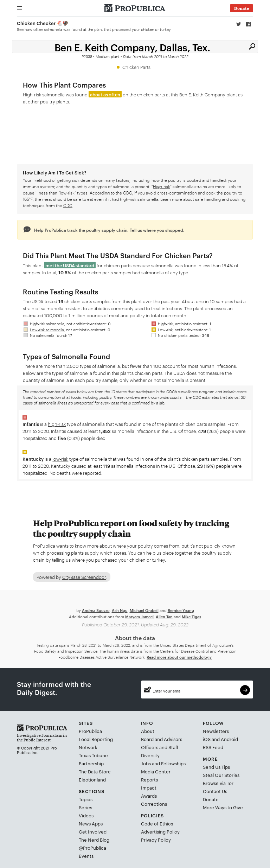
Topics (86, 799)
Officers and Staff (160, 747)
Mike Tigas (191, 616)
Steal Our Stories (221, 775)
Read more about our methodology (179, 657)
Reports (149, 779)
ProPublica (90, 731)
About (148, 731)
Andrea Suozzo (96, 610)
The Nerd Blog (94, 840)
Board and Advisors (162, 739)
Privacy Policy (156, 840)
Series (85, 807)
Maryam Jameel (139, 616)
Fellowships (173, 763)
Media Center (156, 771)
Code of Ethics (157, 823)
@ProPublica (92, 848)
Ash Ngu (120, 610)
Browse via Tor (218, 783)
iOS (207, 739)
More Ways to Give (223, 807)
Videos (86, 815)
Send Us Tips (216, 767)
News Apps (91, 823)
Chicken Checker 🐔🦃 (43, 23)
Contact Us (215, 791)
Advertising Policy (160, 831)
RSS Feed (213, 747)
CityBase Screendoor (84, 577)
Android (229, 739)
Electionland (92, 779)
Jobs (146, 763)
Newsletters (216, 731)
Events (86, 856)
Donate (211, 799)
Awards (149, 796)
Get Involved (93, 831)
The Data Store (95, 771)
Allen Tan (164, 616)
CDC (128, 193)
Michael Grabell (144, 610)
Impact (149, 787)
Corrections (154, 804)
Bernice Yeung (181, 610)
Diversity (150, 755)
